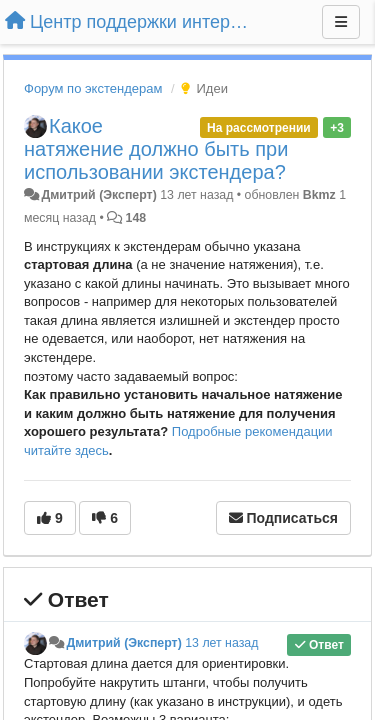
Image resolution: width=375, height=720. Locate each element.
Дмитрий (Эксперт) (98, 195)
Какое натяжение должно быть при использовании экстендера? (156, 149)
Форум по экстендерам (93, 88)
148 (136, 218)
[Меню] (341, 22)
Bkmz (319, 195)
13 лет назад (221, 643)
